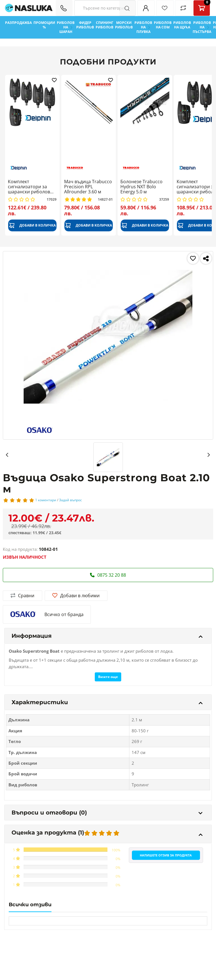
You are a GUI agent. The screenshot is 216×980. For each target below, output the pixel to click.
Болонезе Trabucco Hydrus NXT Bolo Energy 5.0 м (141, 187)
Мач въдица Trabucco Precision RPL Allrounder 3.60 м (88, 187)
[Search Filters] (105, 8)
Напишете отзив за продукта (166, 855)
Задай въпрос (70, 500)
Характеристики (107, 702)
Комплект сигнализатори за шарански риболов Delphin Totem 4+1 (29, 187)
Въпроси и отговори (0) (107, 813)
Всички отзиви (30, 905)
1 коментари (46, 500)
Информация (107, 636)
